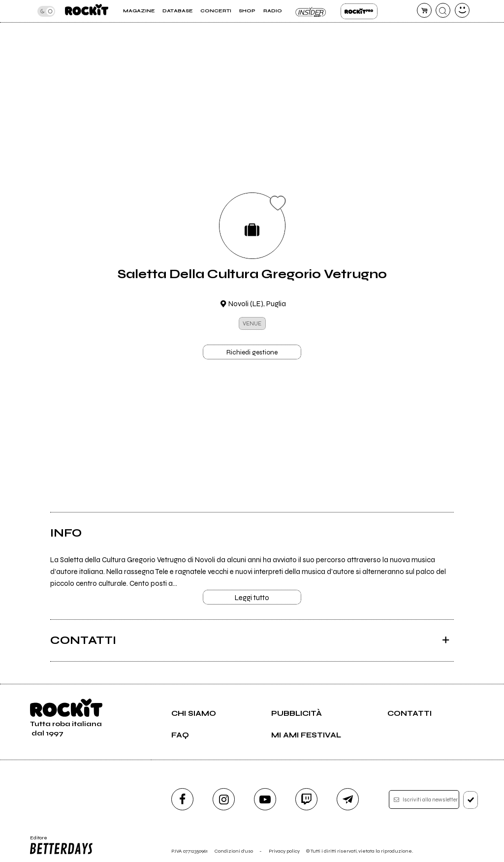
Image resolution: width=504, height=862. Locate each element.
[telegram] (348, 799)
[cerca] (443, 10)
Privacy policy (284, 851)
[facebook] (182, 799)
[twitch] (306, 799)
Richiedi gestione (252, 352)
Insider (311, 11)
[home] (87, 11)
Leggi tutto (252, 598)
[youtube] (265, 799)
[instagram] (224, 799)
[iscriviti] (471, 800)
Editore (62, 845)
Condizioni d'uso (234, 851)
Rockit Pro (359, 11)
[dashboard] (462, 10)
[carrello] (424, 10)
